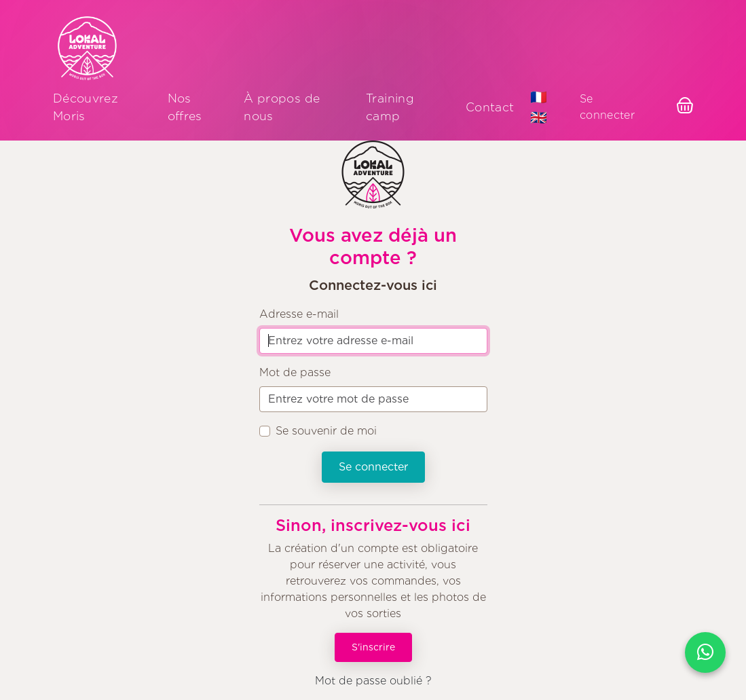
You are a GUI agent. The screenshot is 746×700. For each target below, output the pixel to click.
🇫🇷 (539, 97)
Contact (490, 107)
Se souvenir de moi (326, 431)
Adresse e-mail (299, 314)
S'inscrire (373, 647)
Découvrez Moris (86, 107)
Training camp (390, 107)
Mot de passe (295, 372)
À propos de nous (282, 107)
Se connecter (607, 107)
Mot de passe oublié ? (373, 681)
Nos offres (185, 107)
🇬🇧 (539, 117)
